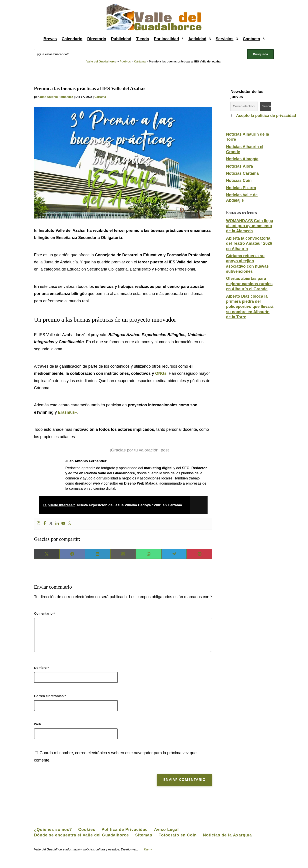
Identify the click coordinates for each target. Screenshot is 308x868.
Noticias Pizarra (241, 188)
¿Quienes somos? (53, 830)
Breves (50, 39)
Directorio (97, 39)
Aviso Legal (166, 830)
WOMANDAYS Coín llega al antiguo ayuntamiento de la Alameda (249, 226)
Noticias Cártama (242, 173)
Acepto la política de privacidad (266, 116)
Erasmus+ (68, 412)
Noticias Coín (239, 180)
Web (37, 724)
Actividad (197, 39)
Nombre (41, 668)
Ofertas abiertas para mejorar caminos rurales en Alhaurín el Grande (249, 284)
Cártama (140, 61)
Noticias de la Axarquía (227, 835)
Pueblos (125, 61)
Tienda (143, 39)
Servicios (224, 39)
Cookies (87, 830)
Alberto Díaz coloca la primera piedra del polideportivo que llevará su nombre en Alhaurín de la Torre (250, 307)
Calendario (72, 39)
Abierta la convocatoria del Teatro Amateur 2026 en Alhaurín (249, 244)
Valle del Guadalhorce (101, 61)
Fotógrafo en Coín (178, 835)
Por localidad (166, 39)
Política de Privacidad (125, 830)
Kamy (148, 849)
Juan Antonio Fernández (56, 97)
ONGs (161, 373)
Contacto (251, 39)
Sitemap (144, 835)
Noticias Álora (239, 166)
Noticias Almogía (242, 159)
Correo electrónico (50, 696)
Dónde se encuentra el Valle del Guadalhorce (81, 835)
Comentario (44, 613)
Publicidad (121, 39)
